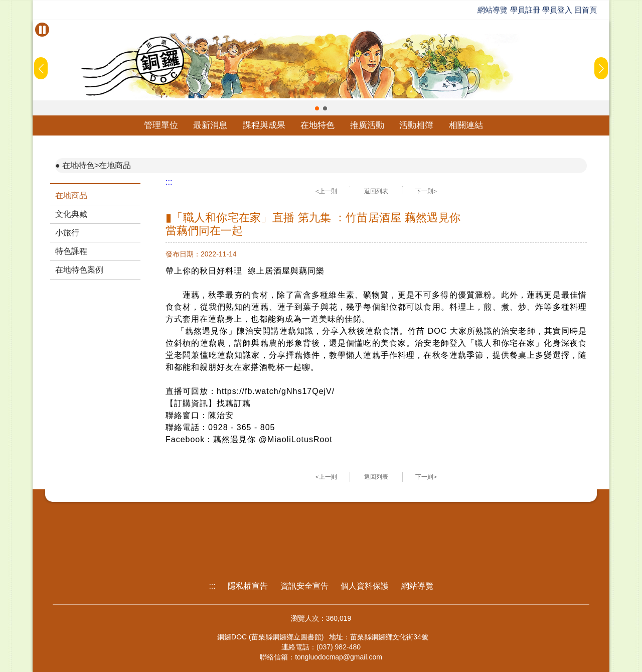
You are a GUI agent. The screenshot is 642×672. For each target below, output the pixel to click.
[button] (317, 108)
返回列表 (376, 191)
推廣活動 (367, 125)
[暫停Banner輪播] (42, 30)
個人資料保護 (365, 586)
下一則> (426, 191)
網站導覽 (493, 10)
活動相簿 (416, 125)
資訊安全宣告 (304, 586)
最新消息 (210, 125)
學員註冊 (525, 10)
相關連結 (466, 125)
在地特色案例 (79, 270)
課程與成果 (264, 125)
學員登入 (557, 10)
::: (169, 182)
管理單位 (161, 125)
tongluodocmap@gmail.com (339, 657)
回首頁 (586, 10)
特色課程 (71, 251)
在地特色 (317, 125)
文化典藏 (71, 214)
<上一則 (326, 191)
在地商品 (71, 195)
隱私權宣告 (248, 586)
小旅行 (67, 233)
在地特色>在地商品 (97, 165)
